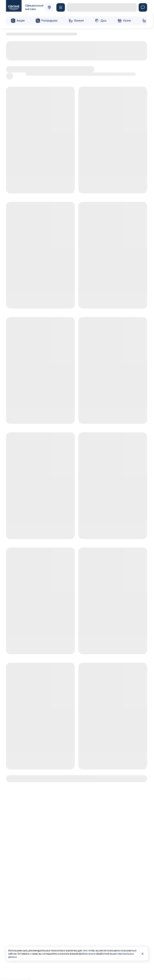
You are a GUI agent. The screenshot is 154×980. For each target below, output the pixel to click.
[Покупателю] (62, 8)
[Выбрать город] (50, 8)
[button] (18, 20)
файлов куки (86, 952)
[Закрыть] (143, 952)
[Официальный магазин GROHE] (25, 8)
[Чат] (143, 8)
